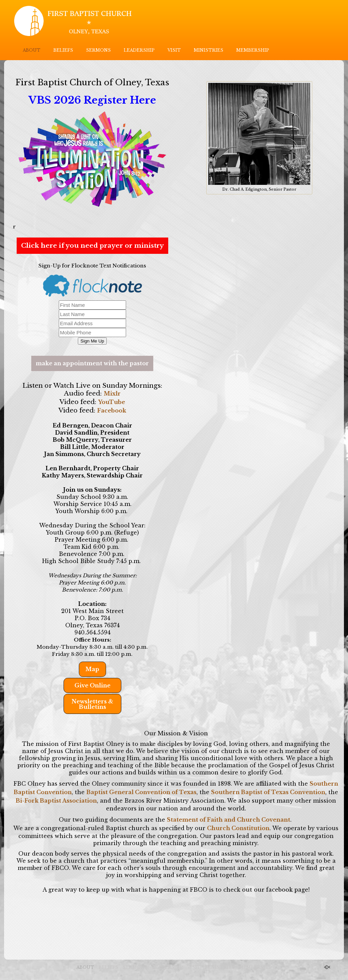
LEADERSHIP (139, 50)
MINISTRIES (208, 50)
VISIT (174, 50)
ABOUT (32, 50)
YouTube (112, 402)
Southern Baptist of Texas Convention (268, 792)
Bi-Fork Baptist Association (56, 801)
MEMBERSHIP (253, 50)
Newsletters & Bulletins (92, 704)
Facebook (112, 410)
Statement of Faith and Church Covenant (229, 820)
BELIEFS (63, 50)
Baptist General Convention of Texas (141, 792)
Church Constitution (238, 828)
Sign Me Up (92, 341)
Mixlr (112, 393)
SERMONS (98, 50)
